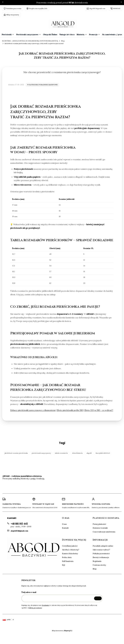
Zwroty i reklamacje (101, 557)
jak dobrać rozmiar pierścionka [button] (16, 453)
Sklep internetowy (61, 631)
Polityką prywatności (35, 608)
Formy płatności (99, 524)
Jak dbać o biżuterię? (71, 550)
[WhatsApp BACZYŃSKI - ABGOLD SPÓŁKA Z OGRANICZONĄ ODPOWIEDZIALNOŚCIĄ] (83, 487)
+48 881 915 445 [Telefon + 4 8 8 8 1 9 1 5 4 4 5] (19, 524)
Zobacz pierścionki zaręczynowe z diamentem (33, 410)
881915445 (117, 8)
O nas (64, 524)
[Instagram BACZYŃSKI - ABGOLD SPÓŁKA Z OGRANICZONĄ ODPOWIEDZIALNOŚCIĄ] (61, 487)
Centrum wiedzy (99, 565)
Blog (63, 41)
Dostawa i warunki (100, 528)
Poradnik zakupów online (103, 546)
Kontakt (65, 528)
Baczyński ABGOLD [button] (103, 453)
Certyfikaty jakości (70, 546)
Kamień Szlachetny (70, 554)
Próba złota (67, 557)
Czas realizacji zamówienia (104, 532)
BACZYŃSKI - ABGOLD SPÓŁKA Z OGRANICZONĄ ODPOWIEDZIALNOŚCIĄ (30, 41)
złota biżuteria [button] (77, 453)
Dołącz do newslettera (98, 598)
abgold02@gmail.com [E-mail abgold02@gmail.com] (19, 531)
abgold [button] (89, 453)
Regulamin (97, 561)
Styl (64, 565)
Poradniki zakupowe (48, 85)
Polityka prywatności (101, 554)
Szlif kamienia (68, 561)
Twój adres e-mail (29, 592)
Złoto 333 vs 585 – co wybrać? (99, 410)
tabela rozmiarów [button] (61, 453)
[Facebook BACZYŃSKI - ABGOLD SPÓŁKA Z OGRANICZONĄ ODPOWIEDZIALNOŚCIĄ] (39, 487)
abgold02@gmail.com (97, 8)
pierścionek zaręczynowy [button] (41, 453)
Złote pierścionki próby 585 (70, 410)
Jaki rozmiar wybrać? (101, 550)
